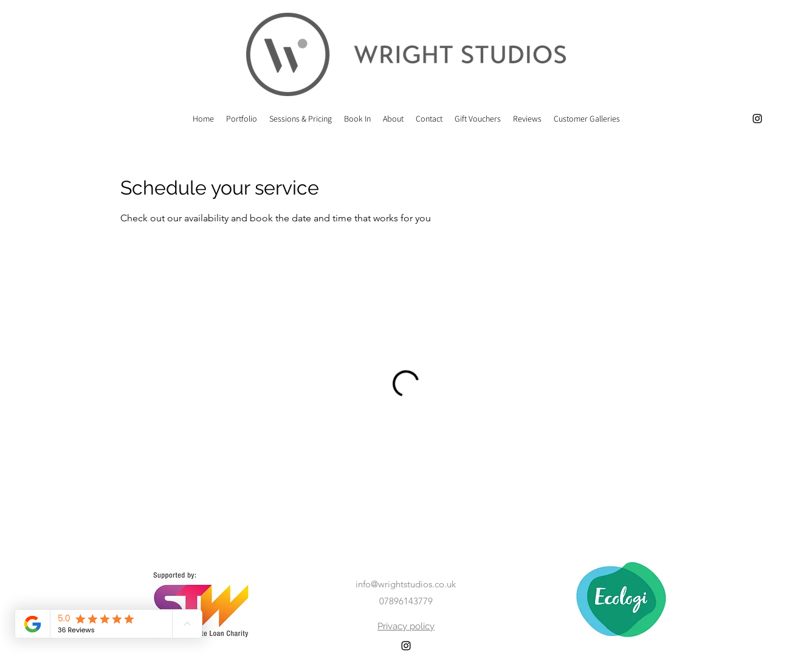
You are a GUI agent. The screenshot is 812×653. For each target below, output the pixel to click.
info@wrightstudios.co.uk (406, 584)
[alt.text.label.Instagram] (757, 119)
